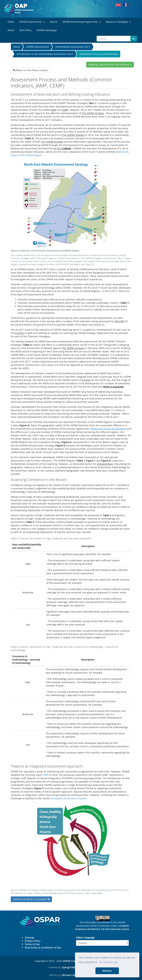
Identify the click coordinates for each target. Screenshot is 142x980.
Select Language (85, 937)
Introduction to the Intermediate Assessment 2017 (45, 54)
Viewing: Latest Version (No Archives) (110, 65)
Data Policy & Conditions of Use (43, 948)
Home (17, 47)
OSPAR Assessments (38, 47)
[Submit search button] (134, 39)
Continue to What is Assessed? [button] (31, 899)
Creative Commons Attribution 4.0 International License (102, 927)
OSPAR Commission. (74, 961)
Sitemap (29, 937)
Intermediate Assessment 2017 (73, 47)
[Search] (114, 39)
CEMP (45, 775)
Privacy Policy (33, 941)
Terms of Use (32, 944)
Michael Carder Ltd (73, 975)
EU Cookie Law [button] (108, 962)
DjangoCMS (69, 967)
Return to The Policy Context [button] (30, 70)
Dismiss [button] (107, 971)
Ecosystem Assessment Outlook (69, 798)
